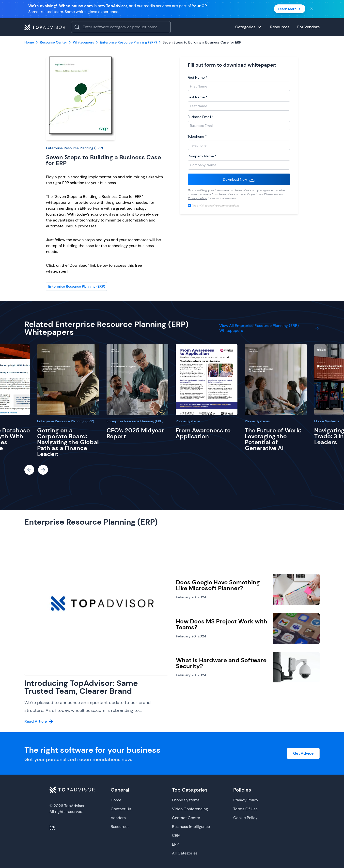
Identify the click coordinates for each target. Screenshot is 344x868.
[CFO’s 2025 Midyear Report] (137, 380)
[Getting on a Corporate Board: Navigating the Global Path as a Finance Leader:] (68, 380)
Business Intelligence (191, 827)
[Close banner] (312, 9)
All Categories (185, 853)
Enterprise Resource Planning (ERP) (74, 148)
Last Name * (197, 97)
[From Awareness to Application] (207, 380)
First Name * (197, 77)
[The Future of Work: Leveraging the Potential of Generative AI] (276, 380)
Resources (120, 827)
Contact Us (121, 809)
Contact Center (186, 818)
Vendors (118, 818)
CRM (176, 835)
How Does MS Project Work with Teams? (222, 624)
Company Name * (202, 156)
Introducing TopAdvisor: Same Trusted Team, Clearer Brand (81, 687)
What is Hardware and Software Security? (221, 663)
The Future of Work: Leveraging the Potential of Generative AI (273, 439)
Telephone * (197, 136)
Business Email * (201, 117)
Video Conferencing (190, 809)
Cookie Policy (245, 818)
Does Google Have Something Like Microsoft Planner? (218, 585)
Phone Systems (188, 421)
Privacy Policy (197, 198)
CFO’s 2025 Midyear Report (135, 433)
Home (116, 800)
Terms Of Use (245, 809)
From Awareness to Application (203, 433)
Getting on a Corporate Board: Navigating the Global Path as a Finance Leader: (68, 442)
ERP (175, 844)
